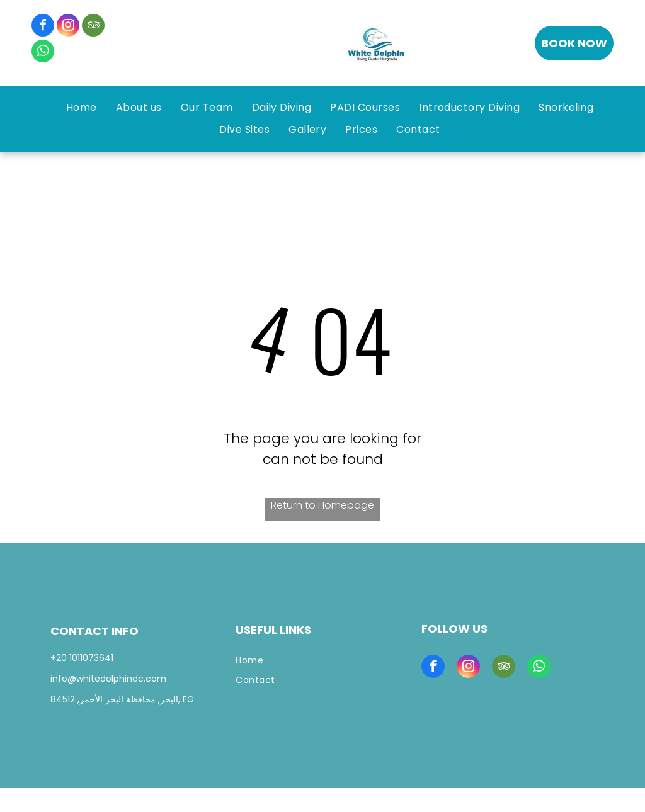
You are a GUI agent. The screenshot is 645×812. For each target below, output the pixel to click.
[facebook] (43, 27)
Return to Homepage (322, 505)
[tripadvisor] (93, 27)
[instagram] (68, 27)
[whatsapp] (43, 53)
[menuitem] (82, 108)
